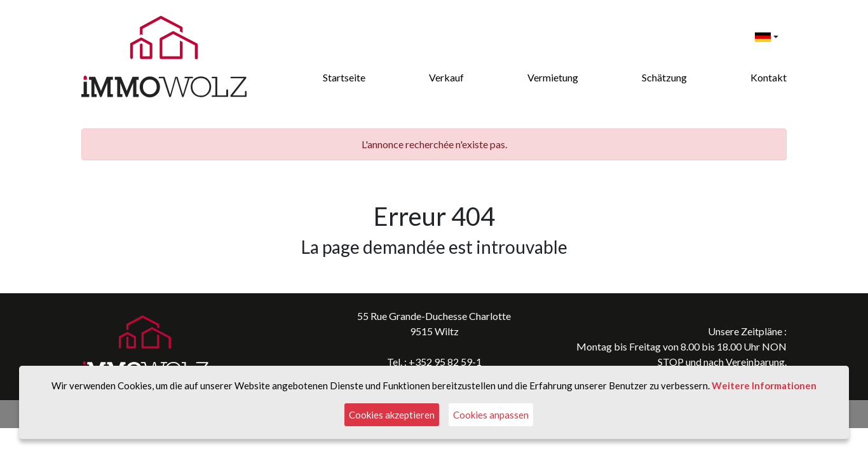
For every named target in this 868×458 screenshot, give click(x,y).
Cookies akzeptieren (392, 415)
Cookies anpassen (491, 415)
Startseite (344, 77)
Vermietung (553, 77)
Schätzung (664, 77)
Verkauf (446, 77)
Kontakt (769, 77)
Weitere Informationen (764, 385)
